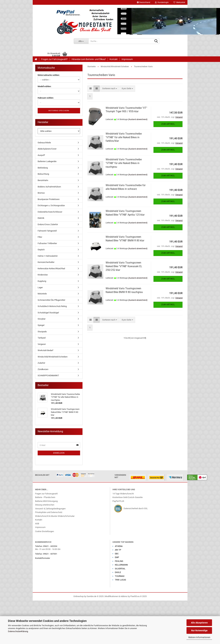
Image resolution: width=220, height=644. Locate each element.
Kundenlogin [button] (162, 2)
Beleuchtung (43, 174)
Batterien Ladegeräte (47, 161)
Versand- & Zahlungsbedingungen (50, 509)
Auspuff (41, 155)
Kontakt (114, 59)
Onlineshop (78, 596)
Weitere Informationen (199, 637)
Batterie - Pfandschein (45, 497)
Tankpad (42, 338)
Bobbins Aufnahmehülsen (49, 187)
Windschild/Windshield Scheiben (53, 357)
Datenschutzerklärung (18, 631)
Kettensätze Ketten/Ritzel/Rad (51, 269)
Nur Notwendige (199, 630)
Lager (40, 287)
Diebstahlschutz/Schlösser (50, 212)
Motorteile (42, 294)
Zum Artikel (168, 124)
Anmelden (59, 453)
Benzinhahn (43, 180)
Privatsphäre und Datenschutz (49, 512)
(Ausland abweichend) (138, 119)
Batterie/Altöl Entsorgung (46, 501)
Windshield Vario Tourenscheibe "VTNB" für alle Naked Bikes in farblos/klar (124, 137)
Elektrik (41, 218)
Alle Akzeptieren (199, 623)
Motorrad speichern (59, 111)
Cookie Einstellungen (45, 531)
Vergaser (42, 344)
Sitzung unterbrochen (45, 505)
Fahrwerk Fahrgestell (47, 231)
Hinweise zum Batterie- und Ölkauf (89, 59)
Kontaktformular (43, 558)
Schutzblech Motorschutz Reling (52, 306)
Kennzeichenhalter (46, 262)
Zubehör (41, 363)
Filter (40, 237)
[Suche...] (81, 41)
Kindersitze (43, 275)
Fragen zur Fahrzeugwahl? (54, 59)
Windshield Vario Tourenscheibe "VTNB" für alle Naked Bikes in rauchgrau (124, 163)
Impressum (127, 59)
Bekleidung (43, 168)
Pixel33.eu (135, 596)
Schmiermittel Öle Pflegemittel (51, 300)
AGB (37, 524)
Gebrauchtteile (44, 143)
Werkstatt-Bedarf (45, 350)
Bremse (41, 193)
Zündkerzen (43, 369)
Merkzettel (179, 2)
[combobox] (110, 89)
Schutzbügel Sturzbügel (48, 313)
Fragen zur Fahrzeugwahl (46, 494)
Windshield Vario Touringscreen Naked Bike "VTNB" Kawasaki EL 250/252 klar (124, 266)
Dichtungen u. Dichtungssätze (51, 205)
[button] (144, 2)
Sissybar (42, 319)
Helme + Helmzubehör (48, 256)
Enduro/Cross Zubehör (48, 224)
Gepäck (41, 250)
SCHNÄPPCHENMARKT (48, 375)
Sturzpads (42, 332)
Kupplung (42, 281)
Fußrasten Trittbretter (47, 243)
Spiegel (41, 325)
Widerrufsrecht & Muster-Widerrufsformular (55, 516)
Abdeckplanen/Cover (47, 149)
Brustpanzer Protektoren (49, 199)
